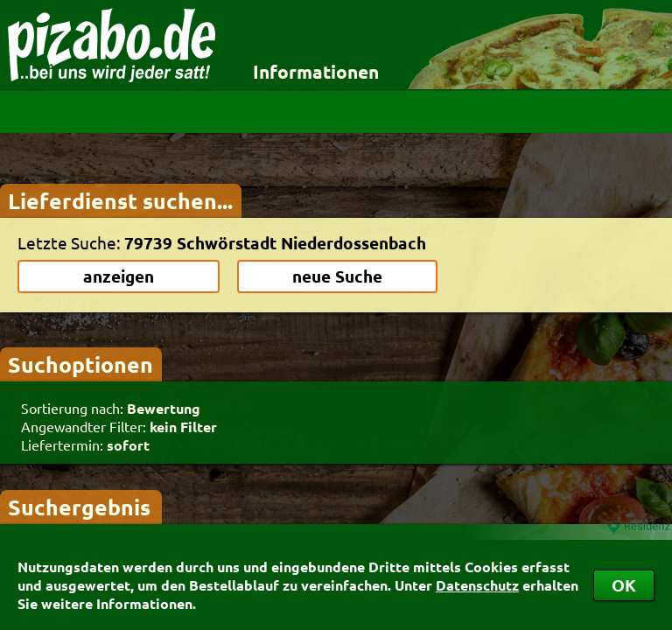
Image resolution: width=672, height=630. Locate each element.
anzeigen (119, 276)
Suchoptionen (80, 364)
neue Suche (337, 276)
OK (624, 585)
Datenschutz (477, 585)
